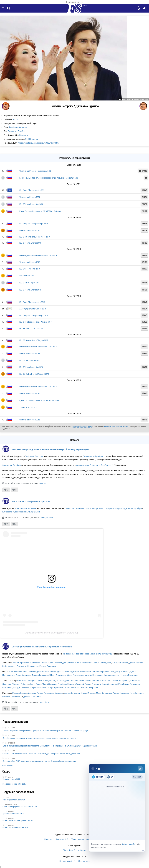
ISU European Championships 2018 (33, 315)
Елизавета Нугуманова (27, 666)
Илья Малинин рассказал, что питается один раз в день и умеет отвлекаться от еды (39, 738)
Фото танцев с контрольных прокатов (31, 501)
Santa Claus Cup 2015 (28, 407)
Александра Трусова (64, 663)
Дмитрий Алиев (35, 693)
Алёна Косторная (83, 663)
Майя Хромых (9, 666)
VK (110, 777)
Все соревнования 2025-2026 (14, 784)
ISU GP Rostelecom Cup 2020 (31, 204)
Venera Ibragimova (141, 99)
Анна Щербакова (21, 663)
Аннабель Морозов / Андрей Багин (74, 684)
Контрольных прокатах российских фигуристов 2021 (87, 654)
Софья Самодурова (102, 663)
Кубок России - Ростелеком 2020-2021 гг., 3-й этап (40, 211)
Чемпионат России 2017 (30, 353)
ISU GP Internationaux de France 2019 (34, 237)
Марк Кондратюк (104, 693)
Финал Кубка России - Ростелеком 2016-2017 (38, 347)
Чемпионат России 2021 (30, 197)
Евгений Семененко (12, 696)
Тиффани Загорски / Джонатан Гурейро (123, 508)
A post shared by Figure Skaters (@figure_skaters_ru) (52, 633)
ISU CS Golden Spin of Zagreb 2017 (34, 340)
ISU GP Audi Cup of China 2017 (32, 328)
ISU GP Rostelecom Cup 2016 (31, 367)
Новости (48, 839)
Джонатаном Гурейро (93, 456)
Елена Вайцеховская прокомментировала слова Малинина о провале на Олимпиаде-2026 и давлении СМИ (50, 746)
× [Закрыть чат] (140, 769)
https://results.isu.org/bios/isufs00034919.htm (38, 143)
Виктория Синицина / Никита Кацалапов (85, 508)
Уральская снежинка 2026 (13, 814)
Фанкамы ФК (62, 839)
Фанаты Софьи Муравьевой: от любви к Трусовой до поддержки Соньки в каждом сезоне (41, 754)
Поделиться (84, 861)
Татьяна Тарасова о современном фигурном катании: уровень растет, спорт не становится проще (45, 731)
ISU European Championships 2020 (33, 224)
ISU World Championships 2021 (32, 190)
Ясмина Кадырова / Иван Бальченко (49, 675)
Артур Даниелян (72, 693)
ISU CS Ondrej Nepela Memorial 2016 (34, 374)
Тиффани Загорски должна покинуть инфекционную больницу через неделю (51, 449)
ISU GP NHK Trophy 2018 (29, 283)
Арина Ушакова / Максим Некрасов (81, 687)
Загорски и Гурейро (11, 465)
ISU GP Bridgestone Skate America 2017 (35, 322)
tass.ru (42, 483)
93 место (24, 135)
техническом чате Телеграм (116, 426)
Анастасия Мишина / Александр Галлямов (29, 672)
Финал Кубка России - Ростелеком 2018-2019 (38, 255)
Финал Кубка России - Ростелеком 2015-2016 (38, 387)
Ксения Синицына (48, 666)
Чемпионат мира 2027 (11, 779)
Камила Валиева (120, 663)
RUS (15, 119)
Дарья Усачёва (136, 663)
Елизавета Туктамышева (42, 663)
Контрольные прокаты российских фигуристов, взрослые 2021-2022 (49, 178)
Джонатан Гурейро (16, 131)
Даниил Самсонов (32, 696)
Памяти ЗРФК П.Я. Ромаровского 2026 (18, 821)
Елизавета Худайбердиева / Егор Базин (21, 512)
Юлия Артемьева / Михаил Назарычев (85, 675)
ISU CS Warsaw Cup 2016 (30, 360)
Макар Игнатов (88, 693)
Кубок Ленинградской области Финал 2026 (20, 807)
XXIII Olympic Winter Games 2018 (33, 309)
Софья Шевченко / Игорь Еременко (47, 687)
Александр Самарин (54, 693)
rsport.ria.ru (44, 702)
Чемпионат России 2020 (30, 231)
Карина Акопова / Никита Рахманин (121, 675)
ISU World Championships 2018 (32, 302)
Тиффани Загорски (18, 127)
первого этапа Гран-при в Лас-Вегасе (94, 465)
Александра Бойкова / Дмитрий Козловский (70, 672)
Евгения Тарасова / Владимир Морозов (110, 672)
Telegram (98, 777)
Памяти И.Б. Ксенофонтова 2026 (15, 827)
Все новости (8, 766)
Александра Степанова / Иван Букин (74, 681)
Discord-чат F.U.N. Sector (74, 850)
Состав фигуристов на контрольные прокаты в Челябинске (42, 647)
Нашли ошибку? (67, 861)
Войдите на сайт (128, 844)
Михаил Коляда (20, 693)
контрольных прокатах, (26, 508)
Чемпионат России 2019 (30, 262)
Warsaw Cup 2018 (27, 276)
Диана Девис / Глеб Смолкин (43, 684)
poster (12, 728)
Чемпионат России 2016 (30, 393)
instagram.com (47, 518)
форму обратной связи (82, 426)
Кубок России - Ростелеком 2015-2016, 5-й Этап (39, 400)
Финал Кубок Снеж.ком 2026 (14, 800)
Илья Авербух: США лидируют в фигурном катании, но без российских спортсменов (39, 761)
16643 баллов (32, 139)
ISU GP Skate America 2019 (30, 243)
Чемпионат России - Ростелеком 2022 (35, 171)
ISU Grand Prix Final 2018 (29, 269)
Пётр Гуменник (137, 693)
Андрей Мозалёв (121, 693)
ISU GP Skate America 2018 (30, 290)
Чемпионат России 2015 (30, 420)
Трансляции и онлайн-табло (85, 839)
